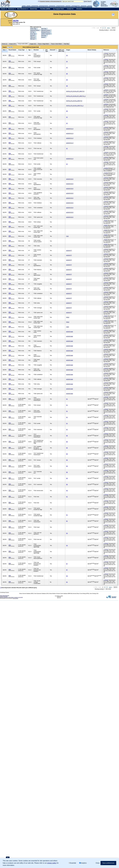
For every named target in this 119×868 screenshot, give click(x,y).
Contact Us (70, 9)
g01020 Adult (70, 332)
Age (29, 50)
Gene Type (44, 29)
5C (67, 497)
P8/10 (68, 317)
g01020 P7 (69, 251)
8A (67, 521)
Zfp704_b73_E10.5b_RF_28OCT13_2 (76, 96)
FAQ (8, 6)
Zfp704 (16, 21)
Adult (68, 327)
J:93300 (106, 221)
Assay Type (34, 34)
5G (67, 491)
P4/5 (67, 236)
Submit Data (34, 9)
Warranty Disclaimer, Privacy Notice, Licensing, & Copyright (11, 597)
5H (67, 533)
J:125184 (106, 53)
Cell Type (33, 32)
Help (5, 6)
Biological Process (46, 32)
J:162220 (106, 127)
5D (67, 576)
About (2, 6)
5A (67, 399)
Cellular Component (46, 34)
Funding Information (4, 596)
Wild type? (33, 39)
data (10, 55)
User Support (15, 598)
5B (67, 436)
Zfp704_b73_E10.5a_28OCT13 (74, 101)
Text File (10, 47)
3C (67, 117)
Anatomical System (35, 30)
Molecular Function (46, 30)
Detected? (33, 36)
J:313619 (106, 168)
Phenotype (44, 36)
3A (67, 55)
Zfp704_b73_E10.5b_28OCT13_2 (75, 106)
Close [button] (98, 863)
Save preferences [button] (108, 863)
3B (67, 74)
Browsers (79, 9)
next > (109, 28)
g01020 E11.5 (70, 129)
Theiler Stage (34, 29)
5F (67, 564)
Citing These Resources (5, 595)
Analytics (83, 863)
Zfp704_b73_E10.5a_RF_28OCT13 (75, 91)
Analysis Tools (58, 9)
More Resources (22, 9)
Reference (106, 50)
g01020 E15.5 (70, 179)
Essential (72, 863)
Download (11, 9)
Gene (4, 50)
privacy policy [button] (52, 863)
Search (3, 9)
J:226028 (106, 90)
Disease (44, 37)
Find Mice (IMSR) (45, 9)
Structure (36, 50)
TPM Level (33, 37)
